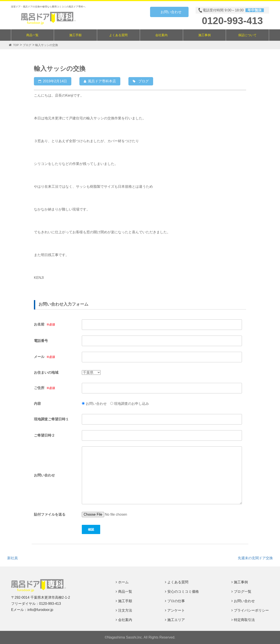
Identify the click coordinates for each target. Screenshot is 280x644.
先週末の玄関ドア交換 (255, 558)
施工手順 (75, 35)
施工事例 (205, 35)
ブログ (143, 81)
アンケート (176, 610)
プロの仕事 (176, 601)
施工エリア (176, 620)
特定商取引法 (244, 620)
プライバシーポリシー (251, 610)
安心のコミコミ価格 (183, 592)
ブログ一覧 (243, 592)
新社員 (12, 558)
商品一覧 (32, 35)
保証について (247, 35)
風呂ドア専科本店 (102, 81)
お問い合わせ (171, 12)
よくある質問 (118, 35)
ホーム (123, 582)
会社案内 (161, 35)
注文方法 (125, 610)
